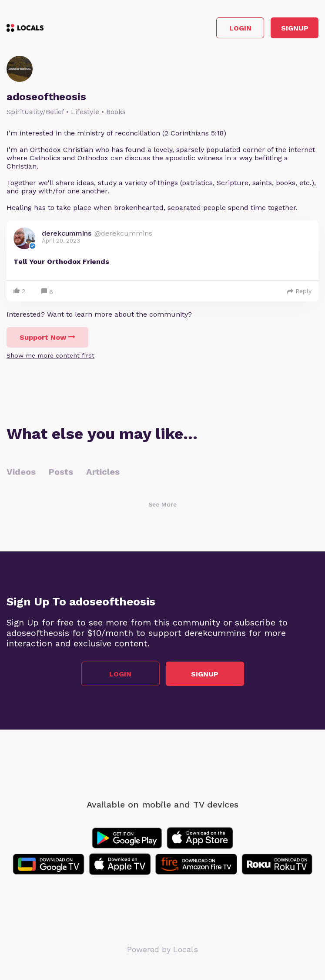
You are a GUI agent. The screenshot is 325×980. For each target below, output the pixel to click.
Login (240, 28)
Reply (299, 291)
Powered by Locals (162, 949)
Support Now (47, 337)
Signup (295, 28)
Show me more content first (50, 355)
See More (162, 504)
